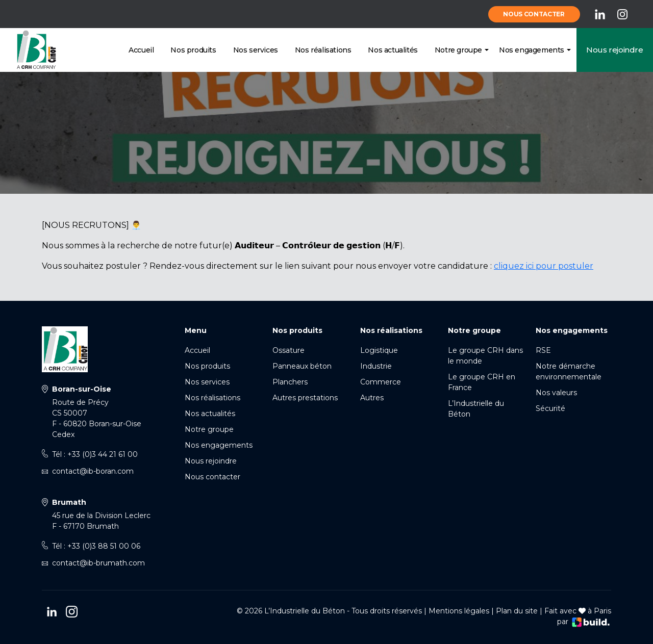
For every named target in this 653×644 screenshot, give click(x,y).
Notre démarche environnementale (569, 371)
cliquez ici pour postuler (544, 266)
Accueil (141, 50)
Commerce (381, 382)
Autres (372, 398)
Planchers (290, 382)
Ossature (288, 350)
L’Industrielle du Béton (476, 409)
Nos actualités (393, 50)
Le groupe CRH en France (482, 382)
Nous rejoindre (614, 50)
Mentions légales (459, 611)
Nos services (256, 50)
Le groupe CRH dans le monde (485, 356)
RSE (543, 350)
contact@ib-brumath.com (98, 563)
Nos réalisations (323, 50)
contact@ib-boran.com (93, 471)
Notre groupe (458, 50)
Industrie (376, 366)
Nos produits (193, 50)
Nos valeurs (556, 393)
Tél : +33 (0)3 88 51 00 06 (96, 546)
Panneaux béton (302, 366)
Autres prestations (305, 398)
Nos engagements (532, 50)
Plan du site (517, 611)
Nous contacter (534, 14)
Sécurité (550, 408)
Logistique (379, 350)
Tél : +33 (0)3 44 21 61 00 (95, 454)
